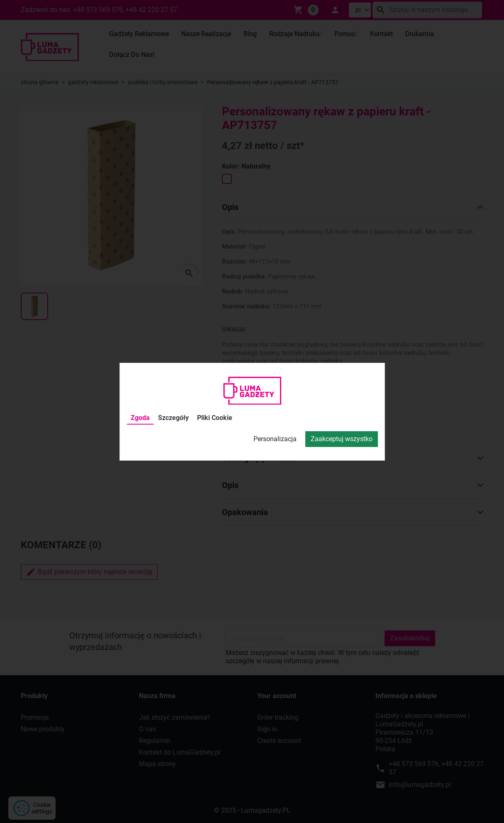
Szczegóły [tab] (173, 418)
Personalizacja (275, 439)
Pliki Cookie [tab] (215, 418)
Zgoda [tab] (140, 418)
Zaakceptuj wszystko (342, 439)
